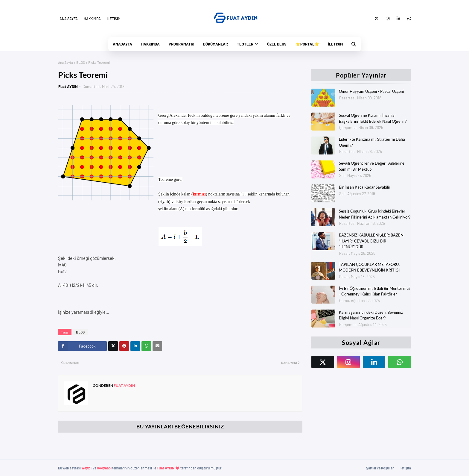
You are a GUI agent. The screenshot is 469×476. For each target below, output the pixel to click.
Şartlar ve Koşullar (380, 468)
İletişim (114, 19)
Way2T (87, 468)
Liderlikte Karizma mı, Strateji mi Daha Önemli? (372, 142)
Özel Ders (277, 44)
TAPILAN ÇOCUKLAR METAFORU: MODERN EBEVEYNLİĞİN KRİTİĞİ (369, 267)
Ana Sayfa (69, 19)
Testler (245, 44)
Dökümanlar (216, 44)
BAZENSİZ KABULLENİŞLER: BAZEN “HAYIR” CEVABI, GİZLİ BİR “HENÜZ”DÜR (371, 241)
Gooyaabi (104, 468)
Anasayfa (122, 44)
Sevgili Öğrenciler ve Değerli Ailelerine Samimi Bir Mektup (372, 166)
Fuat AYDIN (68, 87)
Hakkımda (92, 19)
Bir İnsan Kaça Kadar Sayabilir (365, 187)
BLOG (81, 62)
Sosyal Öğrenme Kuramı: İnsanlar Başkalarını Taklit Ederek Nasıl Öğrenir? (373, 118)
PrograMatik (181, 44)
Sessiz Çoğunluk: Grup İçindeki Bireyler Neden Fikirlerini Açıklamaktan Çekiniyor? (375, 214)
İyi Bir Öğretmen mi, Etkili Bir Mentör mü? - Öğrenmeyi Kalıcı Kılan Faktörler (374, 291)
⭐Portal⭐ (307, 44)
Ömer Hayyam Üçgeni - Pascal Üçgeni (371, 91)
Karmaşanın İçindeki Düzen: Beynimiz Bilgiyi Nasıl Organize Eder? (371, 315)
